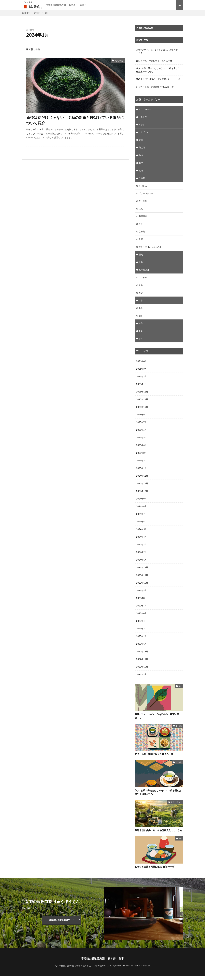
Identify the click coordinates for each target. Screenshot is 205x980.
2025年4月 (141, 445)
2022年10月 (142, 667)
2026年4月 (141, 361)
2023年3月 (141, 629)
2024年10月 (142, 491)
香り (141, 339)
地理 (141, 163)
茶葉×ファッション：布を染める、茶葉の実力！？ (157, 51)
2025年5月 (141, 438)
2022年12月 (142, 652)
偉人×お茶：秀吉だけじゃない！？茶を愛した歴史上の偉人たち (158, 70)
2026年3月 (141, 369)
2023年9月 (141, 591)
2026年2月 (141, 377)
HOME (27, 13)
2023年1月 (141, 644)
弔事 (141, 308)
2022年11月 (142, 660)
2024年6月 (141, 522)
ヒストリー (144, 117)
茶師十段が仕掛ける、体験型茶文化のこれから (158, 79)
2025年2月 (141, 461)
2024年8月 (141, 507)
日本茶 (72, 5)
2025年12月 (142, 392)
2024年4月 (141, 537)
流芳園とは (144, 270)
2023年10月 (142, 583)
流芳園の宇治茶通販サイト (61, 924)
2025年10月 (142, 407)
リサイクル (144, 132)
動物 (141, 155)
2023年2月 (141, 637)
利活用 (142, 148)
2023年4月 (141, 621)
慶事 (141, 316)
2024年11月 (142, 484)
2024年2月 (141, 552)
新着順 (29, 49)
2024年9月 (141, 499)
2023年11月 (142, 575)
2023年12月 (142, 568)
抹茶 (141, 209)
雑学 (141, 323)
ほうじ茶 (143, 201)
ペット (142, 125)
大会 (141, 285)
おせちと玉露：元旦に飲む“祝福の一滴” (155, 87)
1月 (46, 13)
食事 (141, 331)
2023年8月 (141, 598)
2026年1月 (141, 384)
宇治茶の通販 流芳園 (56, 5)
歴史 (141, 255)
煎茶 (141, 224)
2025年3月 (141, 453)
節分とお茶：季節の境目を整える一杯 (154, 61)
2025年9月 (141, 415)
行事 (82, 5)
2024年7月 (141, 514)
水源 (141, 262)
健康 (141, 140)
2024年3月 (141, 545)
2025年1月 (141, 468)
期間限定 (119, 60)
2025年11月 (142, 400)
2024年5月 (141, 530)
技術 (141, 170)
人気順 (37, 49)
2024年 (37, 13)
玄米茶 (142, 232)
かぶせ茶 (143, 186)
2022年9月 (141, 675)
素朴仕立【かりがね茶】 (150, 247)
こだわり (143, 278)
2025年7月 (141, 422)
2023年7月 (141, 606)
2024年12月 (142, 476)
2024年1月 (141, 560)
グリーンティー (146, 193)
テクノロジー (145, 109)
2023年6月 (141, 614)
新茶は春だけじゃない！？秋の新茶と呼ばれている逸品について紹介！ (75, 120)
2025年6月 (141, 430)
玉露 (141, 239)
